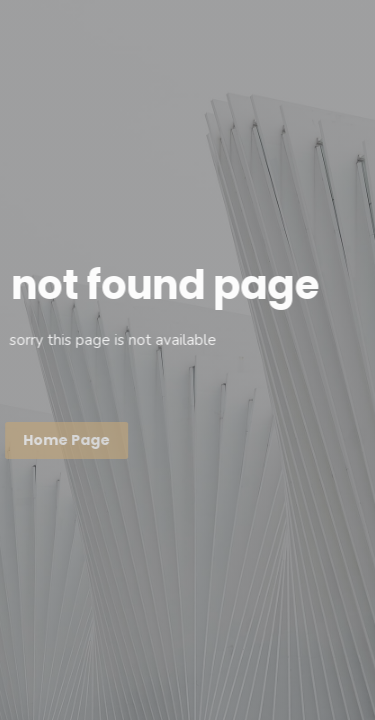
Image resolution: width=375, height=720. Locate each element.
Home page (65, 440)
